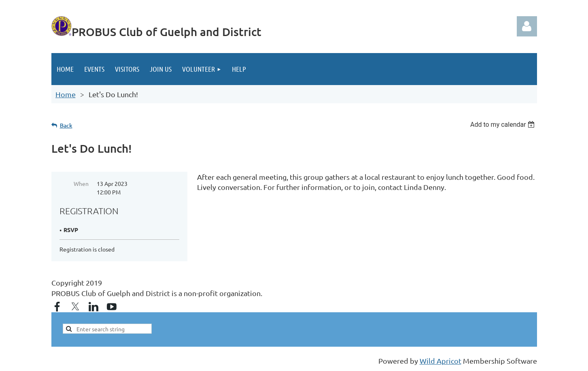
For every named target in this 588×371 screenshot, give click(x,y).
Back (66, 125)
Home (66, 94)
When (81, 183)
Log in (527, 26)
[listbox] (504, 125)
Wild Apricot (440, 361)
